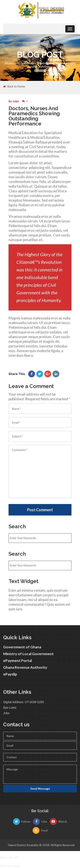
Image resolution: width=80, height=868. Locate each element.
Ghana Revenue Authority (25, 667)
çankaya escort (10, 866)
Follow (22, 822)
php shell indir (9, 857)
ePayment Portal (17, 661)
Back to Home (14, 87)
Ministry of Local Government (28, 654)
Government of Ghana (22, 647)
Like (40, 822)
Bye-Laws (10, 708)
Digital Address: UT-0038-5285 (24, 702)
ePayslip (10, 674)
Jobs (6, 713)
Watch (58, 822)
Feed (40, 830)
